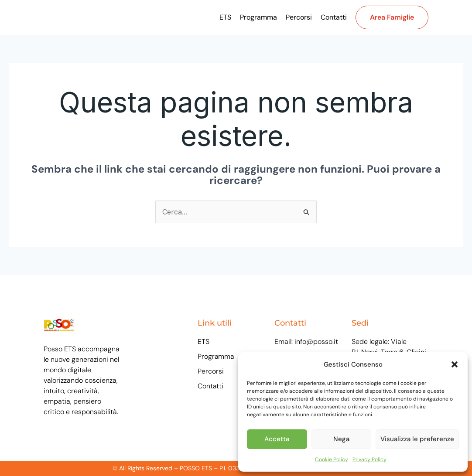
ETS (225, 17)
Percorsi (299, 17)
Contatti (334, 17)
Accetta (277, 439)
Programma (258, 17)
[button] (455, 364)
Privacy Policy (369, 459)
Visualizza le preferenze (417, 439)
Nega (341, 439)
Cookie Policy (332, 459)
